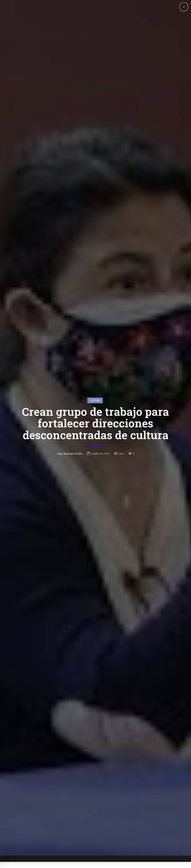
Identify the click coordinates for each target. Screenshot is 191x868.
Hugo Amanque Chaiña (70, 457)
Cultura (95, 404)
